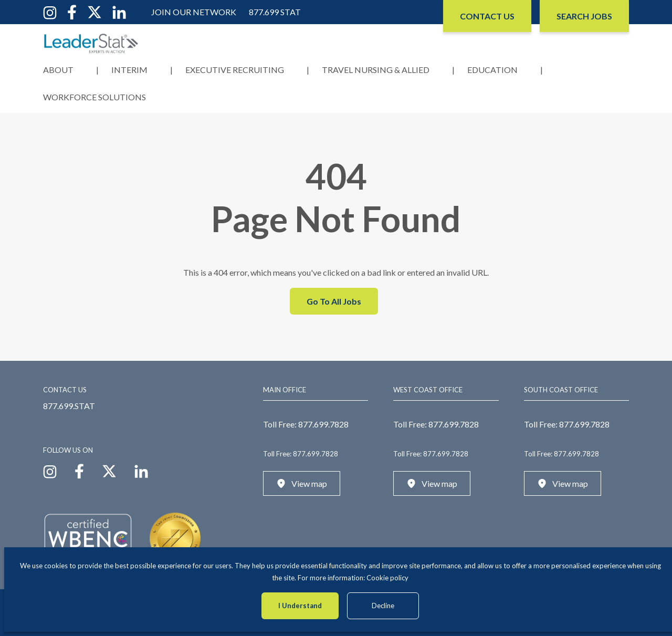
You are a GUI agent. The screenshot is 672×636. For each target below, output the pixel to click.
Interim (129, 70)
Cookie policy (387, 578)
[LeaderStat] (91, 43)
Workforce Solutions (94, 97)
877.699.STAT (69, 406)
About (58, 70)
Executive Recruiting (235, 70)
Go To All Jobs (334, 301)
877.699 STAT (275, 12)
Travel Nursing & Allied (376, 70)
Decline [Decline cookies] (383, 606)
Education (492, 70)
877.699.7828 (323, 424)
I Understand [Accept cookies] (300, 606)
